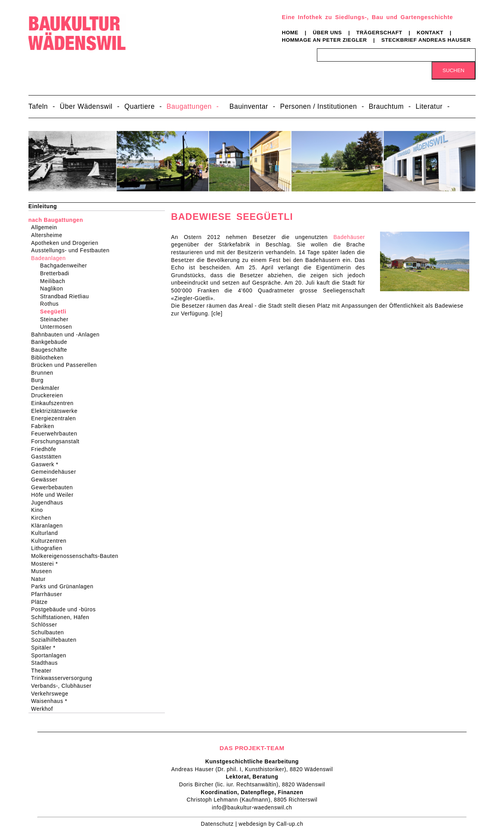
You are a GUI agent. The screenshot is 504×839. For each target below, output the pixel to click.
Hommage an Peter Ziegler (324, 40)
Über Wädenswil (86, 106)
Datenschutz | (220, 824)
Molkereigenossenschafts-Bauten (77, 556)
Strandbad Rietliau (66, 296)
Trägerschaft (379, 33)
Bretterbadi (56, 273)
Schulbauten (50, 632)
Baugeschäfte (52, 350)
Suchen (453, 70)
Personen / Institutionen (318, 106)
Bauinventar (249, 106)
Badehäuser (349, 237)
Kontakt (430, 33)
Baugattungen (189, 106)
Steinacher (56, 319)
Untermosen (58, 327)
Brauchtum (386, 106)
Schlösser (47, 625)
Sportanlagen (51, 655)
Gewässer (47, 480)
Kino (40, 510)
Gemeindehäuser (56, 472)
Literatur (429, 106)
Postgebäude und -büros (66, 609)
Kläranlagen (50, 526)
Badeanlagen (51, 258)
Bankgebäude (52, 342)
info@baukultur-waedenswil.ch (252, 807)
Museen (44, 571)
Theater (44, 671)
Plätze (42, 602)
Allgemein (47, 227)
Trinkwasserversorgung (64, 678)
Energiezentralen (56, 418)
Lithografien (49, 548)
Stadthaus (47, 663)
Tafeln (38, 106)
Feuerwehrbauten (57, 434)
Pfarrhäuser (49, 594)
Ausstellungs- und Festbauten (73, 250)
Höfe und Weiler (55, 495)
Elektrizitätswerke (57, 411)
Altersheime (49, 235)
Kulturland (47, 533)
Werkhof (45, 709)
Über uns (327, 33)
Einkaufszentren (55, 403)
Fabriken (45, 426)
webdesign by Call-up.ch (271, 824)
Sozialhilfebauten (56, 640)
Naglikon (53, 289)
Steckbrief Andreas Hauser (426, 40)
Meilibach (54, 281)
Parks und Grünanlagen (65, 586)
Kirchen (44, 518)
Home (290, 33)
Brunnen (45, 373)
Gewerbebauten (55, 487)
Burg (40, 380)
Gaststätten (49, 457)
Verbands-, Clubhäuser (64, 686)
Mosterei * (47, 564)
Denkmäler (48, 388)
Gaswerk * (47, 464)
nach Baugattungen (56, 220)
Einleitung (43, 206)
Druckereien (50, 395)
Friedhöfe (46, 449)
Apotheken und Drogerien (67, 243)
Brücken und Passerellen (67, 365)
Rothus (51, 304)
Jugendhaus (50, 503)
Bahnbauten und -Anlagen (68, 335)
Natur (41, 579)
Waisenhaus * (52, 701)
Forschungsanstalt (58, 441)
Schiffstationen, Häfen (63, 617)
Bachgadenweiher (65, 266)
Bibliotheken (50, 358)
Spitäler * (46, 648)
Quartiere (140, 106)
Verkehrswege (52, 694)
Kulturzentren (51, 541)
